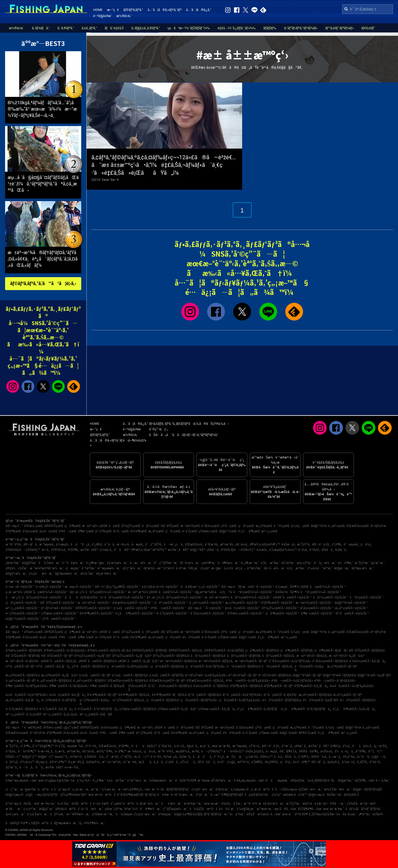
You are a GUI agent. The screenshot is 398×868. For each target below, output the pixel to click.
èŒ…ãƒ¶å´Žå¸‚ (289, 751)
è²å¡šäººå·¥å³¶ (186, 781)
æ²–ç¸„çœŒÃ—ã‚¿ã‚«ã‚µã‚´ (61, 714)
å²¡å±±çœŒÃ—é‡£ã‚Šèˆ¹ (317, 608)
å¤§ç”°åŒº (198, 550)
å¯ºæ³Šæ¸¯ (89, 568)
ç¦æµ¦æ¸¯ (73, 568)
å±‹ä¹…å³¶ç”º (302, 762)
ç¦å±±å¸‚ (150, 751)
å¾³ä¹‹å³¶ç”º (58, 762)
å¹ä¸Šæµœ (124, 814)
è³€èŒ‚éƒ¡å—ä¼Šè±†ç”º (238, 550)
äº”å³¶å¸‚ (361, 751)
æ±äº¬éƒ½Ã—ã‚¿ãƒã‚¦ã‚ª (347, 656)
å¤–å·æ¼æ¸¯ (275, 568)
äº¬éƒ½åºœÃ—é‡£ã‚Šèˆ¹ (57, 608)
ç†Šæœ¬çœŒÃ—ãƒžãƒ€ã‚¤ (138, 709)
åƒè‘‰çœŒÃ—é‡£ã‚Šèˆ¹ (331, 597)
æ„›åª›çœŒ (156, 531)
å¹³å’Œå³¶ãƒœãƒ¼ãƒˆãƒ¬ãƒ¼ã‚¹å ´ (139, 795)
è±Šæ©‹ (378, 814)
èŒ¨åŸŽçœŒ (170, 526)
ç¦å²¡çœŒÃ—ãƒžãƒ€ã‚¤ (163, 700)
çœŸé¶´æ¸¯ (209, 563)
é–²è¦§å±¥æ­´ (103, 16)
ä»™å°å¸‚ (364, 757)
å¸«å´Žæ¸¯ (64, 804)
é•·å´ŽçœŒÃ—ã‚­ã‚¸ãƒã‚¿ (56, 709)
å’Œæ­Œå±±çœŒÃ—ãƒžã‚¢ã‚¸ (205, 681)
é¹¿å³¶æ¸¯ (99, 781)
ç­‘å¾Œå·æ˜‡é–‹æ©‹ (361, 804)
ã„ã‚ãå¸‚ (203, 757)
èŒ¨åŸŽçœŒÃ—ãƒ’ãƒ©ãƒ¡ (23, 656)
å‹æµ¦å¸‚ (138, 544)
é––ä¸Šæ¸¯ (383, 781)
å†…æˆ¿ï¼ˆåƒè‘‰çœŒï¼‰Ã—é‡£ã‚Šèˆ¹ (175, 597)
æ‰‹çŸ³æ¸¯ (305, 563)
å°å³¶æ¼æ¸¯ (151, 809)
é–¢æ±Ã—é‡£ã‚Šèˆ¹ (20, 587)
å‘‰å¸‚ (347, 746)
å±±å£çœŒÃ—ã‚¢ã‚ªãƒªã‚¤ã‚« (27, 695)
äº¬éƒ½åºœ (378, 526)
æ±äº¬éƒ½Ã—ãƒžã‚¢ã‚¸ (312, 656)
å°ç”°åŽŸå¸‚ (154, 544)
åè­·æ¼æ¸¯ (172, 804)
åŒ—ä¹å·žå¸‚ (321, 544)
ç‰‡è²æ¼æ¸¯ (203, 789)
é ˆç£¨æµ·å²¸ (63, 789)
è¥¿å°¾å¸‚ (349, 757)
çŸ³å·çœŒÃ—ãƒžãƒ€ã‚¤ (89, 666)
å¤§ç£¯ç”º (29, 757)
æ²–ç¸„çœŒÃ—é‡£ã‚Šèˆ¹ (23, 608)
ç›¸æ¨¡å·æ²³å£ (262, 789)
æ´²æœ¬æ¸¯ (265, 809)
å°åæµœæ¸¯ (277, 781)
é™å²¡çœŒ (282, 526)
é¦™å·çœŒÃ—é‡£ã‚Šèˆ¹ (353, 613)
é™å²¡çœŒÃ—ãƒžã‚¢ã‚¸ (278, 666)
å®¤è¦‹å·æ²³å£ (68, 809)
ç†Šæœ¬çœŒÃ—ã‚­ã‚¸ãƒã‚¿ (217, 709)
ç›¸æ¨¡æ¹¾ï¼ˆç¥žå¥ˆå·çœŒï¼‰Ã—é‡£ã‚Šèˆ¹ (37, 592)
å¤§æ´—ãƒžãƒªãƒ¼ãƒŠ (367, 789)
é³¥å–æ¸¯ (338, 804)
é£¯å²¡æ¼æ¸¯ (190, 563)
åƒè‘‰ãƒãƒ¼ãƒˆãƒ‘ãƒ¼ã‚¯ (364, 809)
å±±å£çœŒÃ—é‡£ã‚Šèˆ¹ (243, 608)
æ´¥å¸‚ (196, 751)
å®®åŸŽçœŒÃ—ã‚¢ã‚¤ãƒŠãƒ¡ (224, 650)
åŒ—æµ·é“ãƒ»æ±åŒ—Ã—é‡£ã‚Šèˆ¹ (248, 587)
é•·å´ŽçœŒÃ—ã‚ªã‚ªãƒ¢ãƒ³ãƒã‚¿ (96, 709)
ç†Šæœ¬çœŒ (208, 531)
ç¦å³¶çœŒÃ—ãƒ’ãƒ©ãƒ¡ (296, 650)
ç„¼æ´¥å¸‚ (252, 757)
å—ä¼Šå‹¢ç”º (234, 751)
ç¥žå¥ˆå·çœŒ (110, 526)
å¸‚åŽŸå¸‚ (362, 762)
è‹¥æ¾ (168, 795)
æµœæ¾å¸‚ (76, 746)
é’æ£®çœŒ (33, 728)
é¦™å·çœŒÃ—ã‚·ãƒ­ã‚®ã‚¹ (280, 695)
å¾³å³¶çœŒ (139, 531)
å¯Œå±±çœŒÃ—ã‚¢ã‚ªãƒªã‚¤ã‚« (290, 661)
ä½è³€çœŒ (191, 637)
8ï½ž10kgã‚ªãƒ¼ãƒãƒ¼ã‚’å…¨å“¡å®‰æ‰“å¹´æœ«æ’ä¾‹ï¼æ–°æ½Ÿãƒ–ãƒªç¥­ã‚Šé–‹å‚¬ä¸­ (42, 109)
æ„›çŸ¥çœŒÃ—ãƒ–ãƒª (342, 666)
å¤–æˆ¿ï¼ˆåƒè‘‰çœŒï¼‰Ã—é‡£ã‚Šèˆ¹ (98, 592)
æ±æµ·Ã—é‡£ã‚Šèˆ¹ (79, 587)
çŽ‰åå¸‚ (188, 762)
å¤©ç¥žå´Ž (351, 795)
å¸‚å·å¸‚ (159, 762)
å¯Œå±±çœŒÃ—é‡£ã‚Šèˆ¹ (208, 613)
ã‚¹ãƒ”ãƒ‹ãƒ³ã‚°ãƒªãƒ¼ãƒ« (301, 28)
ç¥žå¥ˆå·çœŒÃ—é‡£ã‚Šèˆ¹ (292, 597)
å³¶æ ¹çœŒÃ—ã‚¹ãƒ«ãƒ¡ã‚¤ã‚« (69, 686)
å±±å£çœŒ (48, 531)
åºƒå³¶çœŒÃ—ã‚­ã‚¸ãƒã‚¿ (311, 686)
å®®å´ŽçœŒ (308, 733)
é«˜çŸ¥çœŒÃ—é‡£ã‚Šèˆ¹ (23, 613)
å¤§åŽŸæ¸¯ (30, 563)
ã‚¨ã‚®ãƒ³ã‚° (66, 28)
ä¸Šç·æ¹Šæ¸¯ (270, 563)
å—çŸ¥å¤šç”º (212, 751)
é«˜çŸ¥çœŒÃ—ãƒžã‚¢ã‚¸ (129, 700)
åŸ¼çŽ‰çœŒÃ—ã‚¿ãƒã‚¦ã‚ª (132, 656)
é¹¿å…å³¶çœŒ (249, 531)
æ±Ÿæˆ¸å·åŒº (178, 550)
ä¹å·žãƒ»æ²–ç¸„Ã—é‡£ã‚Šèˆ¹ (200, 587)
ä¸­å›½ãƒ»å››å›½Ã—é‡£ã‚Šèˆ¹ (160, 587)
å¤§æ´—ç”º (46, 757)
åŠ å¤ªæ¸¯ (288, 563)
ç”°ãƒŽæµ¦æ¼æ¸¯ (176, 809)
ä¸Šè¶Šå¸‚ (257, 762)
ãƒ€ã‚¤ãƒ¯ (368, 28)
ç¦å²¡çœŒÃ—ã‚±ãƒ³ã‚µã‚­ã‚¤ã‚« (240, 700)
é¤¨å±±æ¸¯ (350, 814)
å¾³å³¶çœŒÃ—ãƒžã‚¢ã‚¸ (134, 695)
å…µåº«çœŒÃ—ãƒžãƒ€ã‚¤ (54, 681)
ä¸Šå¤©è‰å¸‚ (95, 757)
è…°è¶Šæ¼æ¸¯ (229, 563)
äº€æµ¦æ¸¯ (165, 814)
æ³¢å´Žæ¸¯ (87, 574)
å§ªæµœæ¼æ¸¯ (67, 574)
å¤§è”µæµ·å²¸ (15, 795)
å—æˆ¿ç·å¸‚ (174, 544)
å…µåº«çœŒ (337, 526)
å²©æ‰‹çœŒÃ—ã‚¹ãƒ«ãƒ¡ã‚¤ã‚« (65, 650)
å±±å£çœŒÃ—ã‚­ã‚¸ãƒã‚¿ (67, 695)
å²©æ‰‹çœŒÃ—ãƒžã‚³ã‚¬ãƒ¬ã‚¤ (109, 650)
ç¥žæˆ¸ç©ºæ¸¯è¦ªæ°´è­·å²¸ (122, 809)
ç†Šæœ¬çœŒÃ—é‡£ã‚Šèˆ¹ (60, 613)
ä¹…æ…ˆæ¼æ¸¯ (141, 563)
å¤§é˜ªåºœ (319, 526)
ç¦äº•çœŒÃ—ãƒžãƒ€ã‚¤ (167, 666)
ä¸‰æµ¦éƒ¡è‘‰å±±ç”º (283, 550)
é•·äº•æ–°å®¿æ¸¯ (187, 568)
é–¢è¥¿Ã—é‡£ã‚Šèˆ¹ (50, 587)
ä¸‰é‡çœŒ (300, 526)
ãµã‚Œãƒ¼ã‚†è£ (258, 795)
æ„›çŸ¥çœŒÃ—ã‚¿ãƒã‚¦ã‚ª (60, 675)
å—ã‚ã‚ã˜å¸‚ (32, 767)
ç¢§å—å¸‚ (379, 757)
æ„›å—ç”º (141, 757)
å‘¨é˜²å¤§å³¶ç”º (43, 746)
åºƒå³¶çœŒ (13, 531)
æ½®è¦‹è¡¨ (124, 16)
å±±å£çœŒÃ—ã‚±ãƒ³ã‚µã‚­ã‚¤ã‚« (352, 686)
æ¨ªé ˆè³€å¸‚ (14, 544)
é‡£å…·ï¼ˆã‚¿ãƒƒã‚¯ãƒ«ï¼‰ (237, 28)
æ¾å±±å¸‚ (135, 751)
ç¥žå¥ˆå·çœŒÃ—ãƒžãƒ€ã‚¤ (98, 661)
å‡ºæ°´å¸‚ (12, 767)
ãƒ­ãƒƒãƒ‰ (270, 28)
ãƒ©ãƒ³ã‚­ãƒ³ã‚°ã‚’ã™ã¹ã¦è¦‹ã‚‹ (43, 283)
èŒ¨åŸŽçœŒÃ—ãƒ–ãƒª (57, 656)
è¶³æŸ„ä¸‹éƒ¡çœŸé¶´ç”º (265, 544)
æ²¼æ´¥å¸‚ (227, 544)
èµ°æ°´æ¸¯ (378, 563)
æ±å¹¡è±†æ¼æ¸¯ (272, 804)
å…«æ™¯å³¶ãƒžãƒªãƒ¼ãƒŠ (227, 795)
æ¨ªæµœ (204, 781)
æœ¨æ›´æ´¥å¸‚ (222, 746)
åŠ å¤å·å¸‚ (207, 762)
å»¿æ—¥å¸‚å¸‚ (77, 762)
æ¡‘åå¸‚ (145, 762)
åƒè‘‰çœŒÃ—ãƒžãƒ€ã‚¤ (208, 656)
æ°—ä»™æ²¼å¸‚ (112, 762)
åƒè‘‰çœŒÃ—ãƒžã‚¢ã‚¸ (279, 656)
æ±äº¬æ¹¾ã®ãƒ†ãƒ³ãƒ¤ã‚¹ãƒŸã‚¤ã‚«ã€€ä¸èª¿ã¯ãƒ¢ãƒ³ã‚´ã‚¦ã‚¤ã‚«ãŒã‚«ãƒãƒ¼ (43, 259)
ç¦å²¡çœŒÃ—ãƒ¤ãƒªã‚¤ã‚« (199, 700)
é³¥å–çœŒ (68, 531)
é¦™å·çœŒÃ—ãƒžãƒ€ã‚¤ (205, 695)
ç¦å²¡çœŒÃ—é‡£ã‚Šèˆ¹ (22, 603)
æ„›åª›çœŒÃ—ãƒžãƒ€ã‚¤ (315, 695)
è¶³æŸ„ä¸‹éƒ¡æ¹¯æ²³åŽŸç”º (149, 550)
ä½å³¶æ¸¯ (346, 563)
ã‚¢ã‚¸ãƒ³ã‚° (89, 28)
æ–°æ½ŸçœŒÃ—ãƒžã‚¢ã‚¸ (216, 661)
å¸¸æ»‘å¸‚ (60, 751)
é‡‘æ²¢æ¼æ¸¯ (118, 563)
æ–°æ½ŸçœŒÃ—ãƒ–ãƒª (251, 661)
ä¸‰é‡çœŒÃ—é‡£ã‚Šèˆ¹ (132, 608)
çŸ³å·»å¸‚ (255, 746)
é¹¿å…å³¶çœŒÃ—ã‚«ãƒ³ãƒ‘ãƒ (259, 709)
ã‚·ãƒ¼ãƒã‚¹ (41, 28)
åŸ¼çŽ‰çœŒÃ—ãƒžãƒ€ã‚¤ (171, 656)
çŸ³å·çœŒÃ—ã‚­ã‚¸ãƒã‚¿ (53, 666)
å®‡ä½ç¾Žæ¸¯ (17, 568)
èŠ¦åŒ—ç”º (13, 757)
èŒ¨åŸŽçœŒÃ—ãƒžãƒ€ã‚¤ (367, 650)
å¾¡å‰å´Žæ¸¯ (232, 804)
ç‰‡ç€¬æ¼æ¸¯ (145, 814)
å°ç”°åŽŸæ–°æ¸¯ (166, 563)
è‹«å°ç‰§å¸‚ (227, 762)
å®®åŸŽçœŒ (54, 526)
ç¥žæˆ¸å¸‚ (301, 746)
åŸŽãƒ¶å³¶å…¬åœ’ (310, 809)
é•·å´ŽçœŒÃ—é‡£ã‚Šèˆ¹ (173, 613)
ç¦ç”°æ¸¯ (12, 789)
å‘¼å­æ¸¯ (203, 795)
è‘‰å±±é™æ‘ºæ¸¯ (320, 568)
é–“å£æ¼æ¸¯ (73, 563)
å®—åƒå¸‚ (31, 544)
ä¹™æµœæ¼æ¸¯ (109, 568)
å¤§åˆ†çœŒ (228, 531)
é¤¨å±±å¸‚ (242, 544)
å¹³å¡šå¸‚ (315, 550)
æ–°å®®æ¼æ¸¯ (78, 814)
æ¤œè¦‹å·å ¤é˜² (295, 795)
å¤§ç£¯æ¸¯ (46, 809)
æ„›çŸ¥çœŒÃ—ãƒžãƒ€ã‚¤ (23, 675)
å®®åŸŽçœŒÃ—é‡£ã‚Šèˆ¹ (94, 608)
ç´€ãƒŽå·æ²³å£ (41, 823)
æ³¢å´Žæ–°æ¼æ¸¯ (338, 789)
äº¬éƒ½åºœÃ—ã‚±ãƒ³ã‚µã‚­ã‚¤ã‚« (206, 675)
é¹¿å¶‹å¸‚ (97, 544)
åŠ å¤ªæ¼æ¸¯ (222, 781)
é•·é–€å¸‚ (156, 757)
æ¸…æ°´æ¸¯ (93, 789)
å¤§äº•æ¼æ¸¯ (16, 574)
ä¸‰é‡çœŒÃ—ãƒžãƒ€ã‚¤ (130, 675)
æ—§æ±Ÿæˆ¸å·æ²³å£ (37, 789)
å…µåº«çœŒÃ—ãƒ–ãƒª (21, 681)
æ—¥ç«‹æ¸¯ (48, 804)
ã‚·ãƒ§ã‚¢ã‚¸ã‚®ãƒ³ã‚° (146, 28)
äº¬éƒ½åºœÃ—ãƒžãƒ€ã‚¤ (275, 675)
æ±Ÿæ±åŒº (89, 550)
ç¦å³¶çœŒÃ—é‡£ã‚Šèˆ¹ (283, 613)
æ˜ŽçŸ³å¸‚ (304, 544)
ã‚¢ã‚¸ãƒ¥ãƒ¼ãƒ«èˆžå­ (322, 781)
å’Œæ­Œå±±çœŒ (358, 526)
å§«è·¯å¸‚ (193, 746)
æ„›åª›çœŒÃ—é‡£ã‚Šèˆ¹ (352, 608)
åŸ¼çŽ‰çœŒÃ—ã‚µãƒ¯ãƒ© (93, 656)
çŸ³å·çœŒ (229, 526)
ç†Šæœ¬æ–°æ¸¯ (103, 814)
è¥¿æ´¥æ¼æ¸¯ (107, 574)
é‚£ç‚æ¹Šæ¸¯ (297, 568)
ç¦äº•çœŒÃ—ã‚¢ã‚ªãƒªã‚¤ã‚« (206, 666)
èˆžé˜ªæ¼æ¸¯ (138, 781)
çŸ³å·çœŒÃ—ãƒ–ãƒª (20, 666)
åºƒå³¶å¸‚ (73, 550)
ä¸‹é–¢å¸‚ (180, 746)
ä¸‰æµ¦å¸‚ (63, 544)
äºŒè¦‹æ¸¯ (222, 789)
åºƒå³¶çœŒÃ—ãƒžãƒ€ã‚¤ (246, 686)
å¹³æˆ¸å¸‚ (287, 746)
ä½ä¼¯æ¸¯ (227, 809)
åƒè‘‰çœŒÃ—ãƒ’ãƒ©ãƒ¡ (244, 656)
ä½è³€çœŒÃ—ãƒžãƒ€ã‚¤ (358, 700)
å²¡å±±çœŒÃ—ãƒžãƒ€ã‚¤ (175, 686)
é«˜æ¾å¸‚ (130, 762)
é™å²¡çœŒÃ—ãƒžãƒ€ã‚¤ (244, 666)
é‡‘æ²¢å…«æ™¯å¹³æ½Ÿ (159, 568)
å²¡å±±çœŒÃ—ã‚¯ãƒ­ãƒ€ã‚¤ (211, 686)
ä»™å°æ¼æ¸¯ (92, 809)
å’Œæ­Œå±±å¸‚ (194, 544)
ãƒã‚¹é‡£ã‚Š (114, 28)
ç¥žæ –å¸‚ (213, 550)
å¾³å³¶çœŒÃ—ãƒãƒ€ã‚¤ (169, 695)
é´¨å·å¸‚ (110, 544)
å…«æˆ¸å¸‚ (335, 757)
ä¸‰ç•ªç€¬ (84, 781)
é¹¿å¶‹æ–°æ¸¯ (250, 563)
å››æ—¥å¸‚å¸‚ (46, 751)
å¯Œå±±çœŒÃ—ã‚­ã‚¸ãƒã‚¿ (368, 661)
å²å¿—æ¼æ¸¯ (325, 563)
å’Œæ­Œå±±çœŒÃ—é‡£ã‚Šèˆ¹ (132, 603)
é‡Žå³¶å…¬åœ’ (364, 781)
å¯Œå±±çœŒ (210, 526)
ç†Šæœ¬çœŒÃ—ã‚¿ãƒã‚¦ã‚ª (177, 709)
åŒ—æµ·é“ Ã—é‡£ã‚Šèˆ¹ (206, 608)
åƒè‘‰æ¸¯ (57, 814)
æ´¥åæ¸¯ (14, 809)
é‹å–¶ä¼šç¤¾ (135, 440)
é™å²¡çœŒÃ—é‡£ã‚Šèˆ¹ (367, 597)
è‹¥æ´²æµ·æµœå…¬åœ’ (21, 781)
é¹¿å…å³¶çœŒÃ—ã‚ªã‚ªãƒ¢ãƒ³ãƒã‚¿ (306, 709)
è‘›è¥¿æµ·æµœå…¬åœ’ (249, 781)
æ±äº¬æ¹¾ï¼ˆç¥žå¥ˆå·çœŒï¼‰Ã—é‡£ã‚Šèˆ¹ (161, 592)
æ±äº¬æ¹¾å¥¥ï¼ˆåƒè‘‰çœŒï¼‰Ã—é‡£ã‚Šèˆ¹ (238, 597)
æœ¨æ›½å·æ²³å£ (102, 795)
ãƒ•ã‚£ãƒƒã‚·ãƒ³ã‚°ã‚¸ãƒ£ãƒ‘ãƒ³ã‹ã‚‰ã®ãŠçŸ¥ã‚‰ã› (189, 424)
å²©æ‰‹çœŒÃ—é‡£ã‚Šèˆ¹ (246, 613)
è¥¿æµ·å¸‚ (42, 762)
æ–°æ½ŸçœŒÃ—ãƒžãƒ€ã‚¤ (179, 661)
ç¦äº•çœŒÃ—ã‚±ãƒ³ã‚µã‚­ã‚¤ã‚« (128, 666)
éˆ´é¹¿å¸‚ (219, 757)
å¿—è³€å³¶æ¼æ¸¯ (92, 823)
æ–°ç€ (113, 10)
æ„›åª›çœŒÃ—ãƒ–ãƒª (348, 695)
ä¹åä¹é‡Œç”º (144, 746)
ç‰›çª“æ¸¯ (30, 809)
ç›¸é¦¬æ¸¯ (78, 789)
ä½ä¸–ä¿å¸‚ (344, 751)
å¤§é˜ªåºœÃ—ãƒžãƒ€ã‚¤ (339, 675)
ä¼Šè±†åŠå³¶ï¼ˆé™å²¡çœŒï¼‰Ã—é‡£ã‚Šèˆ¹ (308, 592)
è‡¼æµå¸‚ (171, 757)
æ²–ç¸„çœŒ (270, 531)
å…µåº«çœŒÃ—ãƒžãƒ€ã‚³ (90, 681)
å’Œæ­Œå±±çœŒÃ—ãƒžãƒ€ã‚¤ (128, 681)
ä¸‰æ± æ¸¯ (109, 789)
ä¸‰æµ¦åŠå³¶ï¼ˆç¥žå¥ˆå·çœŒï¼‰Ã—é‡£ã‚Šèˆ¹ (311, 587)
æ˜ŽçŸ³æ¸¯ (362, 563)
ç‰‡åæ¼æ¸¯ (41, 574)
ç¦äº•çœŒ (246, 526)
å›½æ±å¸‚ (349, 762)
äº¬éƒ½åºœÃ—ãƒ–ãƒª (243, 675)
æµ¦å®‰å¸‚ (183, 751)
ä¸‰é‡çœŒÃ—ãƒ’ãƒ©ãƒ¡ (167, 675)
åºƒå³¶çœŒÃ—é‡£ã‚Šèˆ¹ (278, 603)
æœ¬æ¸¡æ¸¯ (212, 804)
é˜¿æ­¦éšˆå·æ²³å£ (124, 804)
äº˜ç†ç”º (375, 751)
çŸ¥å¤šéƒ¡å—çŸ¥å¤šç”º (23, 550)
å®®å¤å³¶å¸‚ (309, 751)
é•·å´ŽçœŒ (190, 531)
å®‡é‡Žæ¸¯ (298, 781)
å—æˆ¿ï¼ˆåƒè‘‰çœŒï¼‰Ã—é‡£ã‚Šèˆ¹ (34, 597)
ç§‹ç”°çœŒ (71, 728)
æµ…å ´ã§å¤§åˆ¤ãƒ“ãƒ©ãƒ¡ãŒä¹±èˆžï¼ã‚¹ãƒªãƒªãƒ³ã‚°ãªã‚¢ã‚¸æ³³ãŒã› (43, 184)
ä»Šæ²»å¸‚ (76, 757)
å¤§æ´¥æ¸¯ (346, 781)
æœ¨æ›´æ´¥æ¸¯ (334, 809)
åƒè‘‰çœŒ (151, 526)
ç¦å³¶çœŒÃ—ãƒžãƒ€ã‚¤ (262, 650)
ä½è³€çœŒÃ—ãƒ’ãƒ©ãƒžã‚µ (282, 700)
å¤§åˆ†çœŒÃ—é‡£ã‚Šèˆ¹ (23, 619)
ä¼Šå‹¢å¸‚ (327, 751)
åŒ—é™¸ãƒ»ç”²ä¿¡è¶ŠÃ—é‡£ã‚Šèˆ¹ (118, 587)
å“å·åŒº (122, 550)
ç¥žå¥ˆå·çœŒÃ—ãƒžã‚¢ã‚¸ (59, 661)
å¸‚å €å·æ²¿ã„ (235, 568)
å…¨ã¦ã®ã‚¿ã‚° (199, 10)
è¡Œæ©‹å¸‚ (94, 762)
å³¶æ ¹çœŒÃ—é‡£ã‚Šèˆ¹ (318, 613)
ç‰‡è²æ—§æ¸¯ (212, 568)
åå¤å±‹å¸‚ (362, 746)
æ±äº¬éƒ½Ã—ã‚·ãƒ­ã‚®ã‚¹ (23, 661)
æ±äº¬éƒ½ (90, 526)
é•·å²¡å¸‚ (303, 550)
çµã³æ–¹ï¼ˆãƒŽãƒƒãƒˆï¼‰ (189, 28)
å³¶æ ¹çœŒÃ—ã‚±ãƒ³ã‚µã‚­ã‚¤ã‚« (27, 686)
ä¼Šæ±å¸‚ (289, 544)
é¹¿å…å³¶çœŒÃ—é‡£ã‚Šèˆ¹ (135, 613)
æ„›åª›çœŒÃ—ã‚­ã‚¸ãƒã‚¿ (23, 700)
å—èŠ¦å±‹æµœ (286, 789)
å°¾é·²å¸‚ (375, 762)
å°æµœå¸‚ (351, 544)
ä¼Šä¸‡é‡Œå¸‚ (255, 751)
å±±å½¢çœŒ (109, 728)
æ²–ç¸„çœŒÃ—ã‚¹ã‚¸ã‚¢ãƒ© (24, 714)
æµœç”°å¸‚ (62, 757)
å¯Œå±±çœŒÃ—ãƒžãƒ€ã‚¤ (330, 661)
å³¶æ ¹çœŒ (86, 531)
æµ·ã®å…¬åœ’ (285, 809)
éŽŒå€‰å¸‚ (59, 550)
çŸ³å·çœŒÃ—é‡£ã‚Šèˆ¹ (59, 619)
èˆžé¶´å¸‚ (304, 757)
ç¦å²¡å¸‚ (366, 544)
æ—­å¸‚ (46, 550)
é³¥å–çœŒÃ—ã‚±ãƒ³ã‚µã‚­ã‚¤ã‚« (248, 681)
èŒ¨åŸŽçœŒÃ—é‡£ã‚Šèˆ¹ (58, 603)
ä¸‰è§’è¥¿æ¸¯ (246, 809)
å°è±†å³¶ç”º (27, 751)
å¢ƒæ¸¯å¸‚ (341, 550)
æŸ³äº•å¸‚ (244, 762)
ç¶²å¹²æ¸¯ (365, 814)
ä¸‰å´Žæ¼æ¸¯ (38, 814)
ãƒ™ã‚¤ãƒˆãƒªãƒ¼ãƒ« (339, 28)
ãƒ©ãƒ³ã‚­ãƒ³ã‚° (133, 10)
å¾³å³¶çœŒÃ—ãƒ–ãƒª (102, 695)
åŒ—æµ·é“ (14, 526)
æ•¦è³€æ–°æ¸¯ (193, 804)
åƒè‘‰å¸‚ (12, 762)
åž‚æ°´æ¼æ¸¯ (150, 804)
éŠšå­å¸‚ (328, 550)
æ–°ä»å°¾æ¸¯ (235, 814)
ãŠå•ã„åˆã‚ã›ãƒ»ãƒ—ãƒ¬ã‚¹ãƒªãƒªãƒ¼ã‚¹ (184, 435)
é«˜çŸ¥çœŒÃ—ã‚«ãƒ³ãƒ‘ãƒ (60, 700)
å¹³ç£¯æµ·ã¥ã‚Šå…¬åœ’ (23, 804)
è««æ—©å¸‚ (72, 767)
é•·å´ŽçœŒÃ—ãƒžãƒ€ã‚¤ (22, 709)
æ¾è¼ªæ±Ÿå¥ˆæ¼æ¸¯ (47, 568)
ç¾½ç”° (277, 795)
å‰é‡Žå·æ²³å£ (204, 809)
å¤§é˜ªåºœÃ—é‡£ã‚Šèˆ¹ (351, 603)
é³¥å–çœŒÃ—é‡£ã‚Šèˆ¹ (169, 608)
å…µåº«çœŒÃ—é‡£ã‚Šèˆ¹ (206, 603)
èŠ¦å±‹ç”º (266, 757)
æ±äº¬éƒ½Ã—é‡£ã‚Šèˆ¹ (94, 603)
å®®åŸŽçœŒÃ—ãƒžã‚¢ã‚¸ (186, 650)
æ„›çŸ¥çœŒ (264, 526)
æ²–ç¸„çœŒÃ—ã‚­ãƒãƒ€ (96, 714)
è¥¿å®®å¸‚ (272, 762)
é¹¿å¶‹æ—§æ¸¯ (96, 563)
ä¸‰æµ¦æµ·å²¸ (240, 789)
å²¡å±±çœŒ (30, 531)
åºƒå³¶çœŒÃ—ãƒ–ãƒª (278, 686)
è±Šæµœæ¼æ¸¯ (162, 781)
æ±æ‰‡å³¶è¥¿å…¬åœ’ (134, 789)
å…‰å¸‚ (279, 757)
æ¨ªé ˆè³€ (250, 804)
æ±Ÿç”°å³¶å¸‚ (105, 751)
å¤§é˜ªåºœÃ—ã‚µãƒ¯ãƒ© (374, 675)
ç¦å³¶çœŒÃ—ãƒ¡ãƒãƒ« (331, 650)
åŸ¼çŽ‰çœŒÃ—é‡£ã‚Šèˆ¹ (280, 608)
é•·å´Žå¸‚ (61, 746)
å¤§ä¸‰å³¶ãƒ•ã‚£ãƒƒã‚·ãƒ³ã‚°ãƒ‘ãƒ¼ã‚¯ (198, 814)
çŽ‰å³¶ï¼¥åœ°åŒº (74, 795)
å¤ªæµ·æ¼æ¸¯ (363, 568)
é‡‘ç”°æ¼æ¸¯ (132, 568)
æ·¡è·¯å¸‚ (205, 746)
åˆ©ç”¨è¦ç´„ (159, 429)
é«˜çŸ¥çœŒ (104, 531)
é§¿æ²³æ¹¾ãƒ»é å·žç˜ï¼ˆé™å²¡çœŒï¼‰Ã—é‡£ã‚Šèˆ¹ (235, 592)
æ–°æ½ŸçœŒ (190, 526)
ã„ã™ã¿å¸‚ (81, 544)
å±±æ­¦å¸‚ (262, 550)
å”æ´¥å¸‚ (113, 757)
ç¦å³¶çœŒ (73, 526)
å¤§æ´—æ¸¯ (342, 568)
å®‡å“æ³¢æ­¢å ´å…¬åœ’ (264, 814)
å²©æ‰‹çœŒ (34, 526)
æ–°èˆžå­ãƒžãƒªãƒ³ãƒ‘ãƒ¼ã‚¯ (171, 789)
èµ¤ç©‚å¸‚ (334, 762)
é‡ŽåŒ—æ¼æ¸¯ (311, 789)
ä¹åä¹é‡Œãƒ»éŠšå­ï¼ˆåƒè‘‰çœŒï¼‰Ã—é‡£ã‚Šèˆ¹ (105, 597)
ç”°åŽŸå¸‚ (127, 757)
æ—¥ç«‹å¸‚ (123, 544)
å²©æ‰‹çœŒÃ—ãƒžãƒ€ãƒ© (24, 650)
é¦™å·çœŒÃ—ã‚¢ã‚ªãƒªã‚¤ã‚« (242, 695)
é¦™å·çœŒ (121, 531)
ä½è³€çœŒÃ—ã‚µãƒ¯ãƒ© (320, 700)
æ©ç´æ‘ (235, 757)
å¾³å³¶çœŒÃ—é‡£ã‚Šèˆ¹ (97, 613)
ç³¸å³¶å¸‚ (337, 544)
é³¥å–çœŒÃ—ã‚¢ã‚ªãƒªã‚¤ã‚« (292, 681)
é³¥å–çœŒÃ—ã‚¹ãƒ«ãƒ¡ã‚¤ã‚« (335, 681)
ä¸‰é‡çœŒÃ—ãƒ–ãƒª (95, 675)
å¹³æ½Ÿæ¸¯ (255, 568)
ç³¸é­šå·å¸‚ (172, 762)
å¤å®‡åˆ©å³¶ (16, 823)
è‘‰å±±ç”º (27, 762)
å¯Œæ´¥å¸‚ (212, 544)
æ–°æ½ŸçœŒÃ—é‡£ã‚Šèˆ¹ (314, 603)
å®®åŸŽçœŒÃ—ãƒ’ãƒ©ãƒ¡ (150, 650)
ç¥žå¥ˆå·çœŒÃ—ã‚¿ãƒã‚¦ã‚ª (138, 661)
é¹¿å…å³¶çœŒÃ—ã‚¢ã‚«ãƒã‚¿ (354, 709)
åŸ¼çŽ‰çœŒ (131, 526)
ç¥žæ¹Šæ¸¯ (13, 563)
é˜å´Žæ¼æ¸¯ (50, 563)
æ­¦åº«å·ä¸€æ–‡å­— (316, 804)
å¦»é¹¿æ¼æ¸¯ (16, 814)
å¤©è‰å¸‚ (319, 757)
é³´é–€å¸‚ (91, 746)
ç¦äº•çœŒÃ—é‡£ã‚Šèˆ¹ (171, 603)
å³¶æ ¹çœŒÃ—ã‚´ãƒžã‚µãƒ (108, 686)
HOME (98, 10)
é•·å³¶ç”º (121, 751)
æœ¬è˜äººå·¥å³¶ (295, 814)
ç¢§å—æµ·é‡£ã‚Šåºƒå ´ (42, 795)
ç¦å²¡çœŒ (173, 531)
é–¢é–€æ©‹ (101, 804)
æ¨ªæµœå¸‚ (47, 544)
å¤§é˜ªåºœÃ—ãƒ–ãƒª (307, 675)
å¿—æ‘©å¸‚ (381, 746)
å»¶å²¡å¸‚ (336, 746)
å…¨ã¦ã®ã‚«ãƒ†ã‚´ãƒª (164, 10)
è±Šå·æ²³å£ (82, 804)
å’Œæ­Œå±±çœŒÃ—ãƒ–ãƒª (167, 681)
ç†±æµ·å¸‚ (106, 550)
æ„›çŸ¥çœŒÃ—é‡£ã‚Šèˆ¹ (243, 603)
